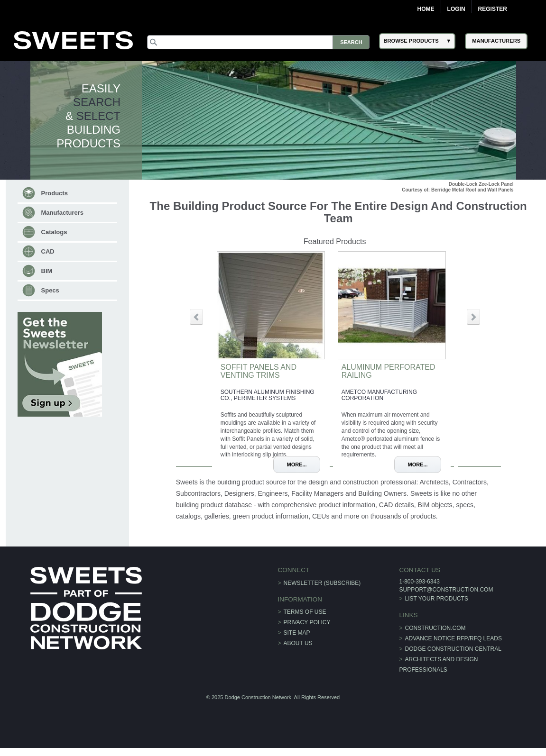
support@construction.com (446, 590)
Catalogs (54, 232)
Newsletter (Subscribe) (322, 583)
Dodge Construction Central (453, 649)
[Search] (258, 42)
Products (55, 193)
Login (456, 9)
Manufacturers (63, 213)
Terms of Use (305, 612)
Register (493, 9)
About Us (298, 643)
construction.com (435, 628)
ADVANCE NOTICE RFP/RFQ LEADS (453, 638)
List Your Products (437, 599)
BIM (47, 271)
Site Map (297, 633)
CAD (48, 251)
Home (426, 9)
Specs (50, 290)
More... (296, 465)
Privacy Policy (307, 622)
